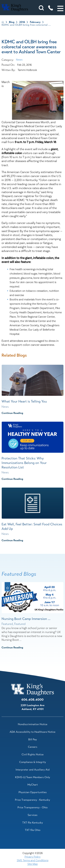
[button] (60, 8)
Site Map (33, 864)
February (35, 22)
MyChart (33, 785)
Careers (33, 747)
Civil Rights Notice (33, 754)
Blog (12, 22)
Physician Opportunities (33, 792)
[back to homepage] (3, 22)
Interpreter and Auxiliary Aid (33, 770)
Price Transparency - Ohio (32, 807)
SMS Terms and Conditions (33, 860)
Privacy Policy (32, 857)
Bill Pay (33, 739)
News (19, 60)
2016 (22, 22)
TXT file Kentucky (33, 823)
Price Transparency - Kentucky (32, 800)
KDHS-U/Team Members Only (33, 777)
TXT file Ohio (33, 830)
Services (32, 815)
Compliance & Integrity (33, 762)
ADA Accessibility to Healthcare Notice (32, 732)
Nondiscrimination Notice (33, 724)
